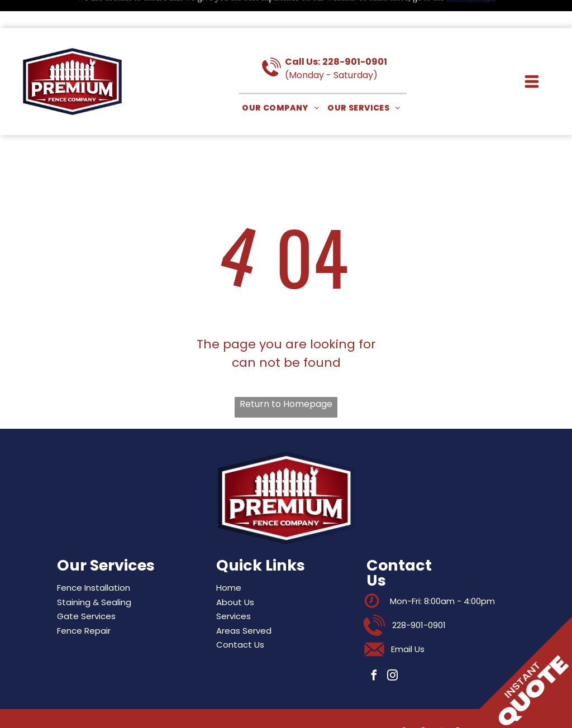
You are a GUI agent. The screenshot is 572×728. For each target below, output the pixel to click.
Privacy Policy (148, 708)
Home (229, 560)
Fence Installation (94, 560)
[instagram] (393, 649)
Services (233, 588)
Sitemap (116, 708)
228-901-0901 (355, 34)
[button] (532, 54)
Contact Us (240, 617)
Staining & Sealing (94, 574)
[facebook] (374, 649)
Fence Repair (84, 603)
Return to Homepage (286, 376)
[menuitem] (282, 80)
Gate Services (86, 588)
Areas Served (244, 603)
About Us (235, 574)
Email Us (408, 621)
